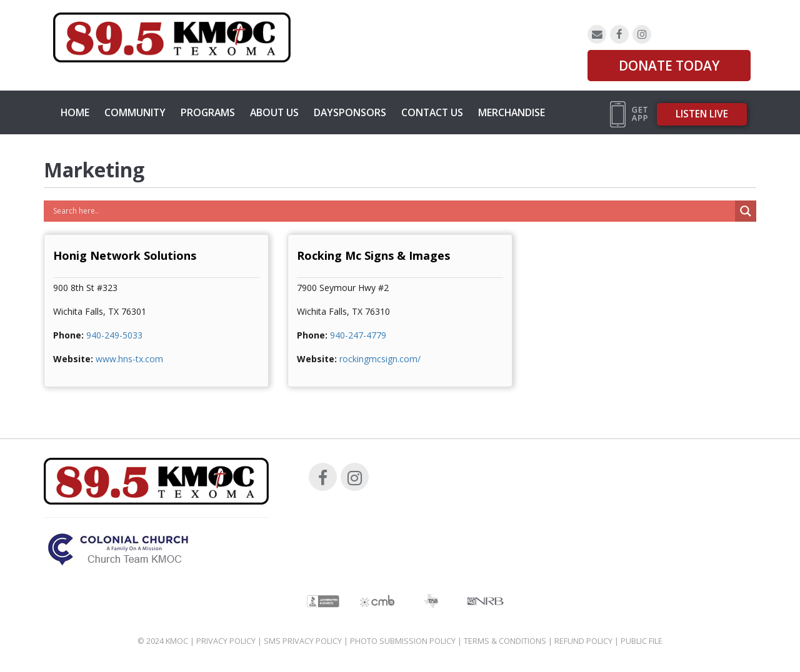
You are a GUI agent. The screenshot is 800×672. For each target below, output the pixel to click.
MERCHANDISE (512, 112)
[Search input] (392, 211)
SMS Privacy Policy (303, 641)
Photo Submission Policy (403, 641)
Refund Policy (583, 641)
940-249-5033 (114, 335)
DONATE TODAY (669, 66)
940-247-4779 (358, 335)
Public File (642, 641)
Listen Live (702, 114)
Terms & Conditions (505, 641)
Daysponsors (350, 112)
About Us (274, 112)
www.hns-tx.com (129, 359)
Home (75, 112)
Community (135, 112)
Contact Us (432, 112)
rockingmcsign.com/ (380, 359)
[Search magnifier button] (746, 211)
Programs (208, 112)
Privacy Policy (226, 641)
